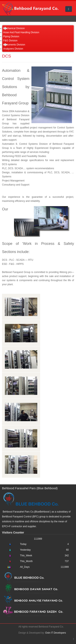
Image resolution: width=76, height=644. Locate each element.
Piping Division (11, 36)
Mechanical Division (14, 28)
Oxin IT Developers (56, 633)
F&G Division (10, 41)
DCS (6, 56)
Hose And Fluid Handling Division (21, 32)
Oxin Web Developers (9, 628)
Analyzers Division (13, 49)
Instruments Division (14, 45)
